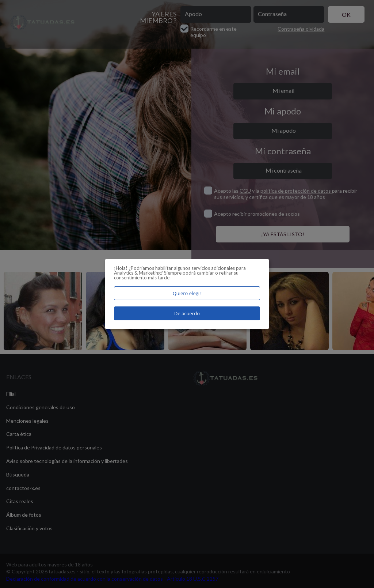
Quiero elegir (187, 293)
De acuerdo (187, 313)
